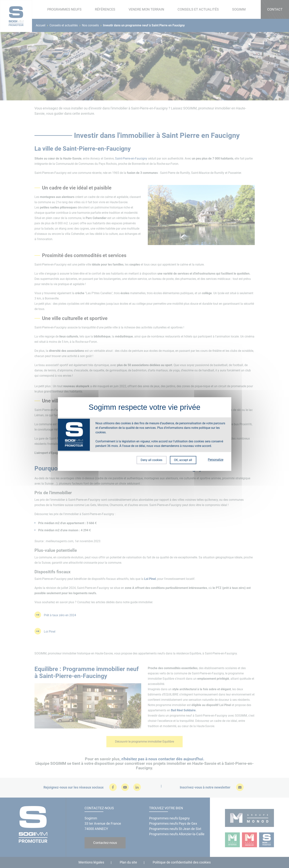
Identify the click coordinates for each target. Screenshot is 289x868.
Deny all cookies (151, 460)
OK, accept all (183, 460)
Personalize (216, 460)
